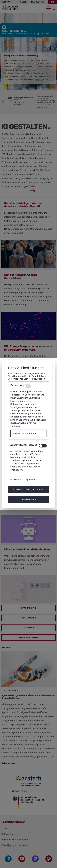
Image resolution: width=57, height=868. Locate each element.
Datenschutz (15, 480)
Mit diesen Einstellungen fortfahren (28, 490)
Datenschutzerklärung (22, 404)
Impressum (30, 480)
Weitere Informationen (24, 434)
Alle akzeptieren (28, 499)
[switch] (43, 446)
